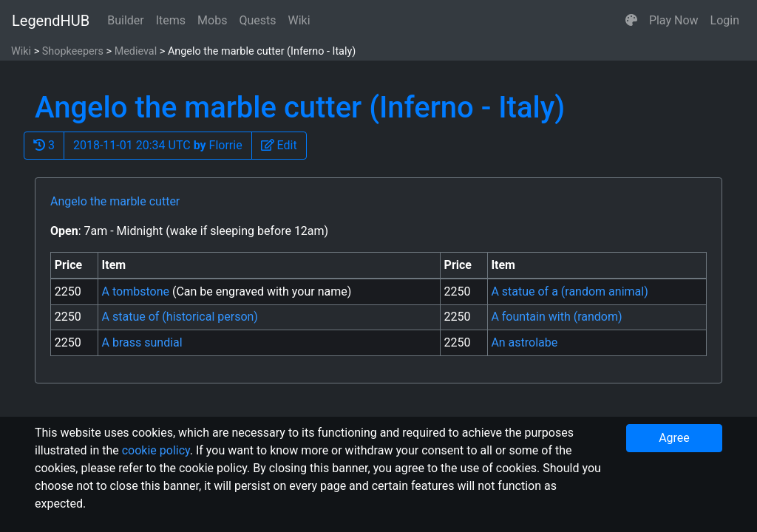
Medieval (136, 51)
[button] (631, 21)
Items (171, 20)
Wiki (299, 20)
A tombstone (137, 291)
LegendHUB (51, 21)
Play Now (674, 20)
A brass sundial (142, 342)
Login (725, 20)
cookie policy (156, 450)
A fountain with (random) (556, 317)
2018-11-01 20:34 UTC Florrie (158, 145)
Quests (257, 20)
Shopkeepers (73, 51)
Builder (126, 20)
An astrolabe (524, 342)
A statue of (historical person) (180, 317)
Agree (674, 438)
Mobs (212, 20)
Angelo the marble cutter (115, 201)
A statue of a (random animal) (569, 291)
